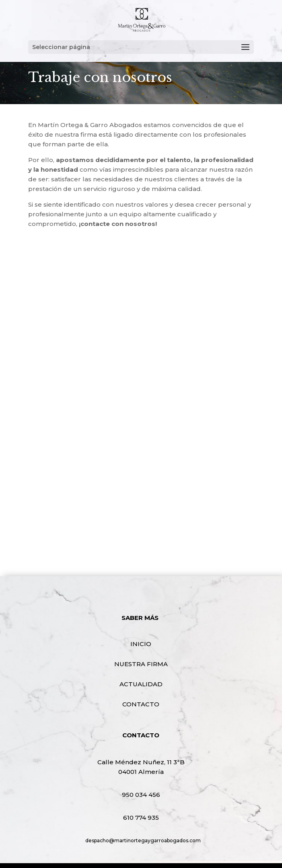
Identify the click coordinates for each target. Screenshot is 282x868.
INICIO (141, 644)
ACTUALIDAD (141, 684)
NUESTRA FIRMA (141, 664)
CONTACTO (141, 704)
